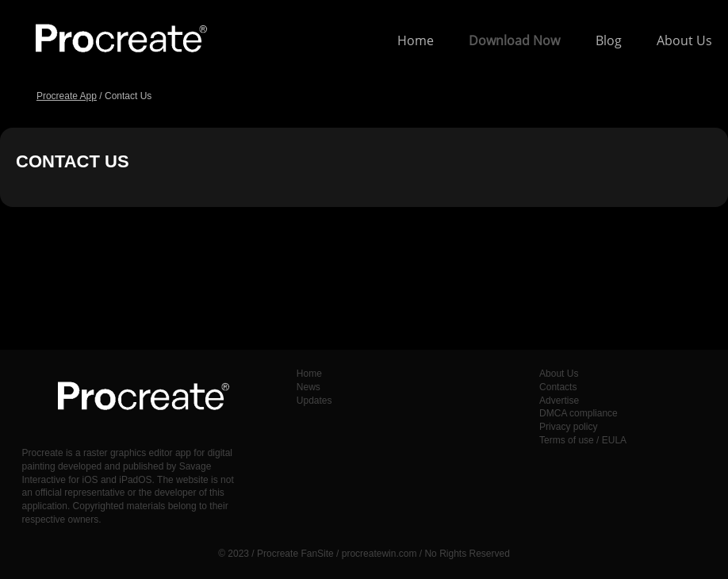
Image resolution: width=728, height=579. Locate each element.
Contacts (558, 387)
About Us (684, 40)
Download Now (514, 40)
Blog (609, 40)
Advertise (559, 401)
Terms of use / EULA (583, 440)
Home (416, 40)
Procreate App (67, 96)
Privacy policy (568, 427)
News (308, 387)
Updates (314, 401)
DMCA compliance (579, 413)
